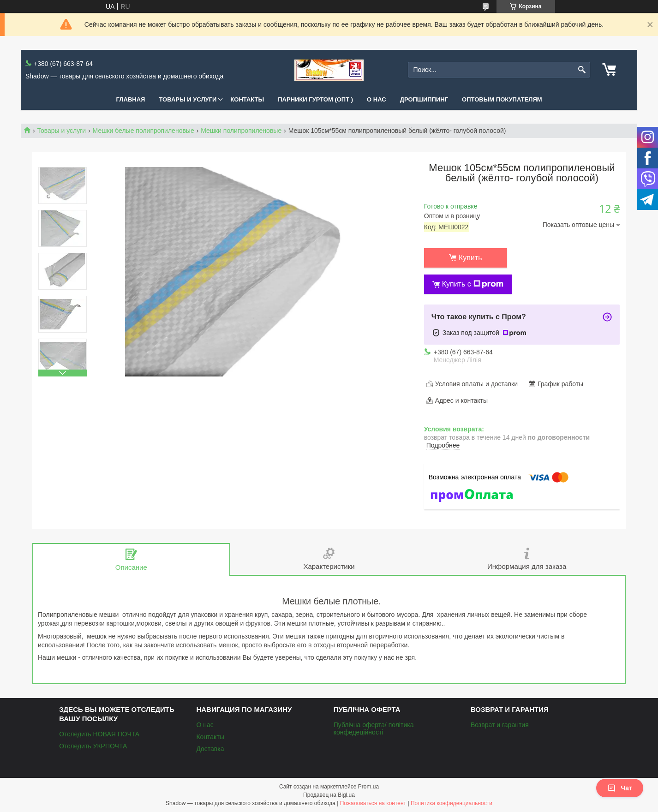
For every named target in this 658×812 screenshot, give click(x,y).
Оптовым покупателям (502, 99)
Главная (130, 99)
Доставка (210, 749)
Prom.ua (368, 787)
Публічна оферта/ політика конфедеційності (374, 728)
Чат (620, 788)
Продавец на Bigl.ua (329, 795)
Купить (470, 258)
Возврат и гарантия (500, 725)
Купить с (473, 284)
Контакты (247, 99)
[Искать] (582, 70)
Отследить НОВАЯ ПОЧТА (99, 734)
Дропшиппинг (424, 99)
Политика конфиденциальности (452, 803)
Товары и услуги (188, 99)
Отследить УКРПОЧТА (93, 746)
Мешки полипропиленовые (241, 131)
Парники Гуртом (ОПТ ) (315, 99)
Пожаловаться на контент (373, 803)
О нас (377, 99)
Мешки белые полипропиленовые (144, 131)
